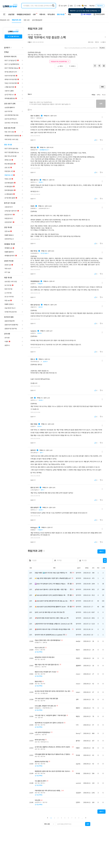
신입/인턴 (11, 14)
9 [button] (79, 818)
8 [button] (75, 818)
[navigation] (13, 52)
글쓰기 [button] (101, 551)
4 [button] (61, 818)
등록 (101, 104)
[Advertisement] (67, 75)
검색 (105, 560)
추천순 (93, 95)
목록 (102, 87)
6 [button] (68, 818)
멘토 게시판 (60, 14)
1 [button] (51, 818)
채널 (68, 14)
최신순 (104, 95)
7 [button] (72, 818)
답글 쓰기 (33, 140)
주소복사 (102, 48)
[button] (48, 818)
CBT (34, 13)
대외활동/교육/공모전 (24, 14)
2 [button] (54, 818)
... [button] (82, 818)
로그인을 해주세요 (13, 36)
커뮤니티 (41, 14)
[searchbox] (70, 824)
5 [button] (65, 818)
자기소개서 (50, 14)
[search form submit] (53, 6)
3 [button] (58, 818)
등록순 (99, 95)
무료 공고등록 (99, 14)
